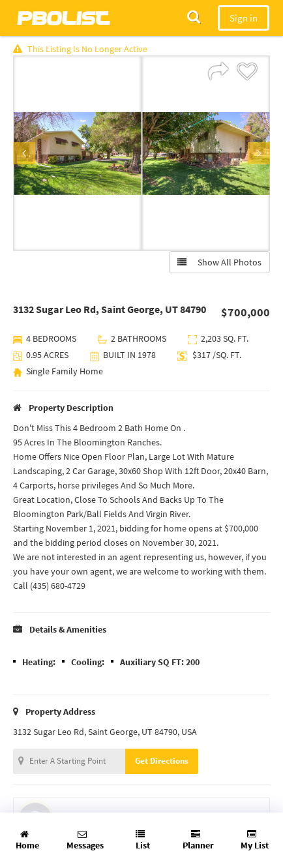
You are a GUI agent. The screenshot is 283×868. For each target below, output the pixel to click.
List (143, 840)
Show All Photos (219, 262)
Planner (198, 840)
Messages (85, 840)
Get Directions (162, 761)
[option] (77, 153)
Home (27, 840)
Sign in (244, 18)
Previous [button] (24, 153)
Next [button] (259, 153)
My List (255, 840)
